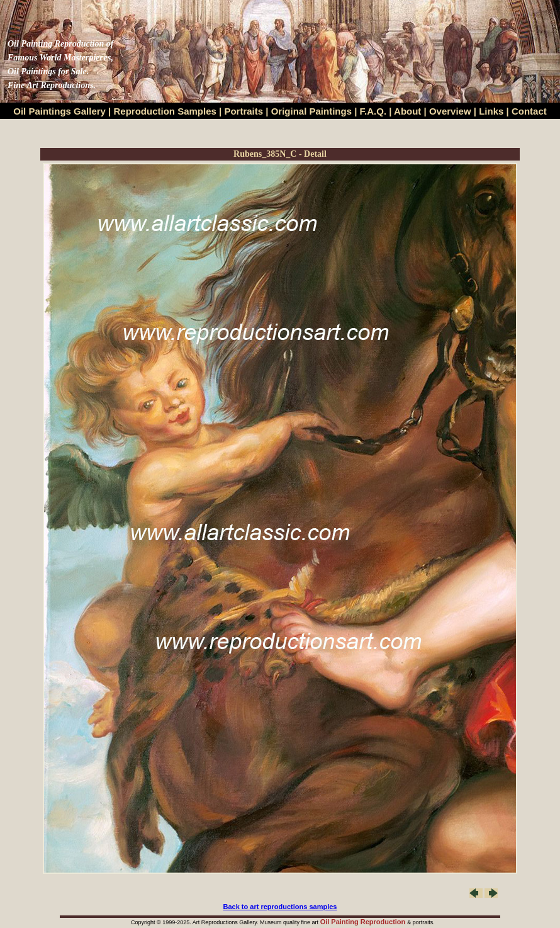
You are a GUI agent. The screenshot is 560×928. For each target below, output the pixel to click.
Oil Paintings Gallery (59, 111)
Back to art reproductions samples (280, 907)
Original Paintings (311, 111)
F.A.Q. (373, 111)
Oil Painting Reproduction (364, 922)
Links (492, 111)
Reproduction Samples (165, 111)
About (407, 111)
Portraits (244, 111)
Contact (529, 111)
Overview (450, 111)
